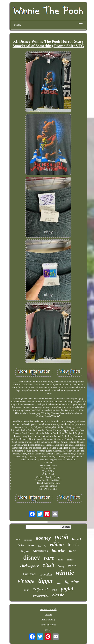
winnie (65, 572)
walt (18, 539)
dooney (43, 538)
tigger (46, 581)
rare (49, 558)
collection (46, 574)
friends (73, 545)
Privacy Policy (48, 620)
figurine (72, 582)
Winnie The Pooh (48, 609)
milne (61, 560)
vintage (26, 581)
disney (32, 558)
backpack (77, 539)
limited (29, 575)
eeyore (40, 588)
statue (70, 560)
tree (54, 590)
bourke (58, 550)
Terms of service (48, 625)
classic (58, 595)
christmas (28, 540)
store (59, 583)
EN (46, 630)
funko (21, 546)
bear (72, 551)
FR (51, 630)
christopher (29, 566)
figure (25, 551)
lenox (31, 545)
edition (57, 544)
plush (48, 565)
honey (61, 566)
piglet (67, 588)
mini (26, 590)
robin (72, 566)
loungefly (42, 546)
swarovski (41, 595)
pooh (61, 537)
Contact (48, 615)
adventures (40, 551)
